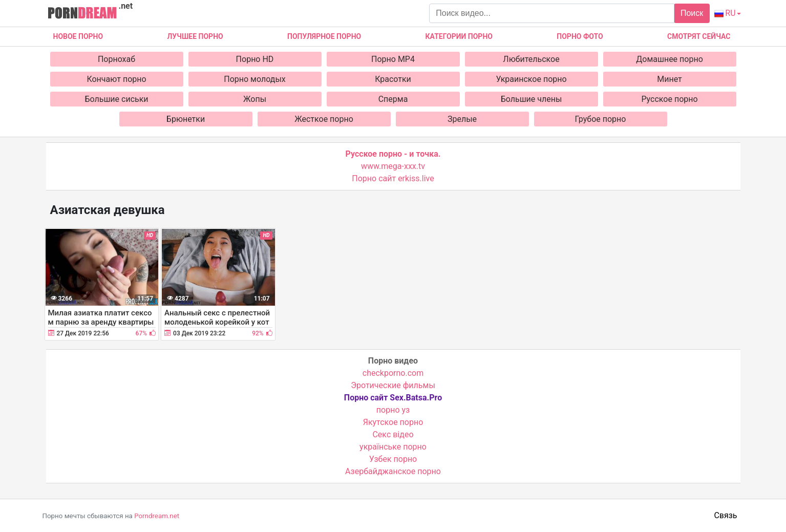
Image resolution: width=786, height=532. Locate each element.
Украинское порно (531, 79)
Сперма (393, 99)
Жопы (255, 99)
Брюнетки (186, 119)
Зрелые (462, 119)
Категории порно (459, 36)
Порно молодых (255, 79)
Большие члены (532, 99)
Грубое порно (601, 119)
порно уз (393, 410)
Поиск (692, 13)
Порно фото (580, 36)
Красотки (393, 79)
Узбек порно (393, 459)
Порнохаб (116, 59)
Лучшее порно (195, 36)
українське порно (393, 447)
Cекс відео (393, 434)
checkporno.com (393, 373)
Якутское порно (393, 422)
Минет (670, 79)
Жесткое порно (324, 119)
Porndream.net (157, 516)
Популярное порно (324, 36)
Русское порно (669, 99)
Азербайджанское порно (393, 471)
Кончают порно (116, 79)
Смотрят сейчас (699, 36)
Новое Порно (78, 36)
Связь (725, 515)
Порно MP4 (393, 59)
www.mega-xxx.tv (393, 166)
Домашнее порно (670, 59)
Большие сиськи (116, 99)
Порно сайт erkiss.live (393, 178)
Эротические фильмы (393, 385)
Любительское (531, 59)
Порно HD (255, 59)
